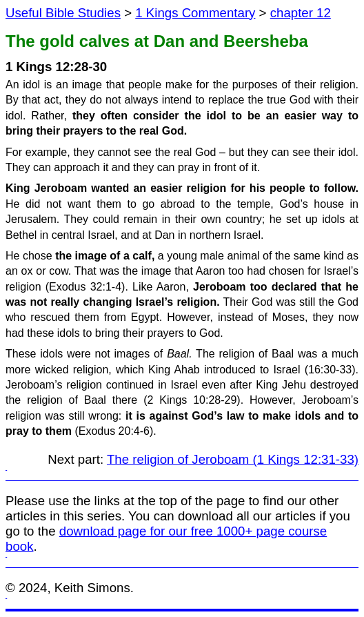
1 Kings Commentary (195, 13)
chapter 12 (301, 13)
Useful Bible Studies (63, 13)
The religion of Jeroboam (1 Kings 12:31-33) (233, 459)
